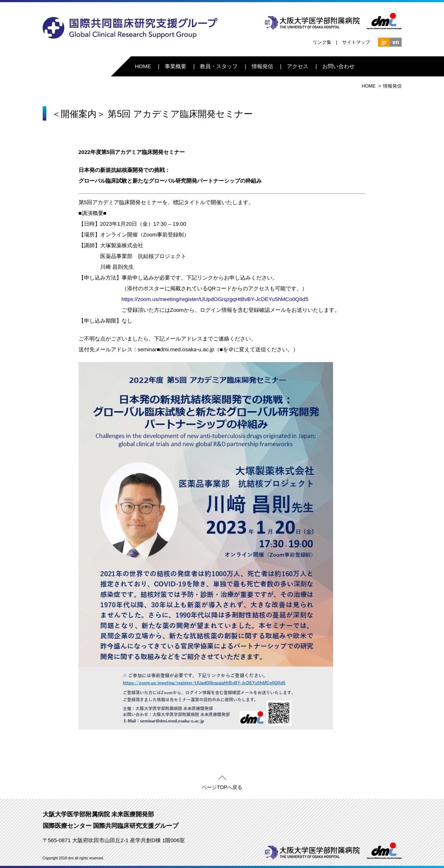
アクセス (298, 66)
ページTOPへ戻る (222, 786)
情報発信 (262, 66)
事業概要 (176, 66)
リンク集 (322, 42)
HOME (143, 66)
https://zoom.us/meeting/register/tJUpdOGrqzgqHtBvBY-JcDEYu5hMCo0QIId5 (215, 299)
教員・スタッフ (219, 66)
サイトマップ (356, 42)
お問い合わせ (338, 66)
